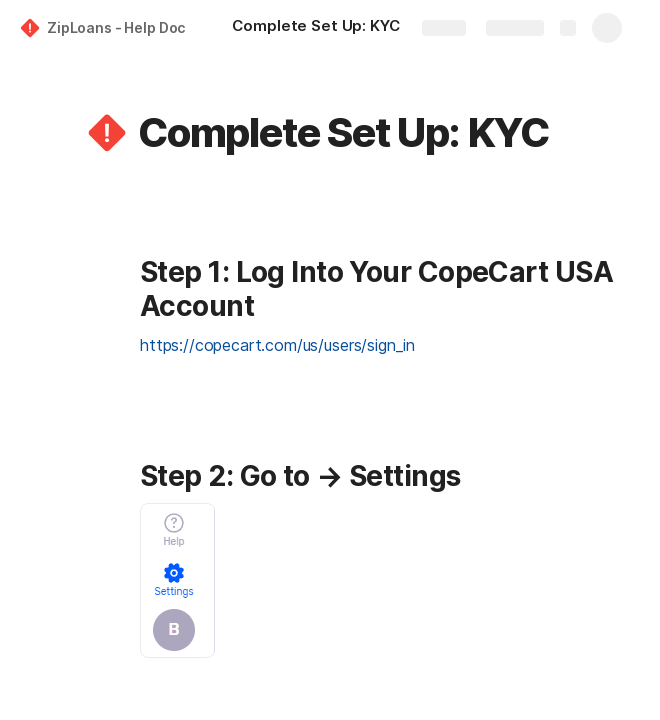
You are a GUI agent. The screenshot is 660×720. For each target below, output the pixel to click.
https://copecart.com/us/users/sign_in (277, 345)
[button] (107, 133)
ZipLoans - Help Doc (116, 27)
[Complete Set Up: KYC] (315, 28)
